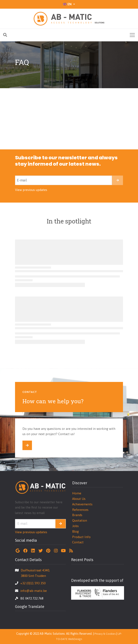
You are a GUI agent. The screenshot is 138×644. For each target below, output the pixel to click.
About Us (79, 499)
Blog (75, 531)
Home (77, 493)
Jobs (75, 526)
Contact (78, 542)
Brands (77, 515)
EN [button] (67, 4)
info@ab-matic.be (34, 591)
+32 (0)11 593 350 (33, 583)
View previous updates (31, 190)
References (80, 510)
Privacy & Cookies (105, 634)
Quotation (80, 520)
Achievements (82, 504)
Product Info (81, 537)
